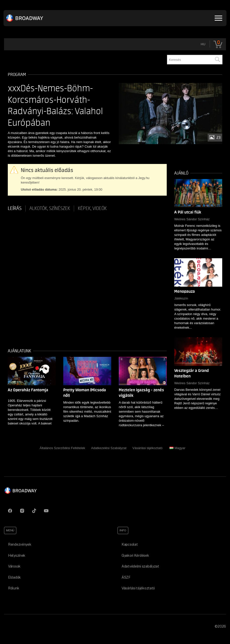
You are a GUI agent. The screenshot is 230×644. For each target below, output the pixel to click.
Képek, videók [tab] (92, 208)
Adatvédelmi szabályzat (140, 566)
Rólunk (14, 588)
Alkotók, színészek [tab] (50, 208)
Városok (14, 566)
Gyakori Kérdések (135, 555)
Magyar (177, 448)
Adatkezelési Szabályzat (109, 448)
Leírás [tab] (15, 208)
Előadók (14, 577)
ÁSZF (126, 577)
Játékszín (181, 298)
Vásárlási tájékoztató (147, 448)
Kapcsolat (130, 544)
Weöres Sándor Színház (192, 219)
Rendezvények (20, 544)
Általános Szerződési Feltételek (62, 448)
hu (203, 44)
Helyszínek (17, 555)
